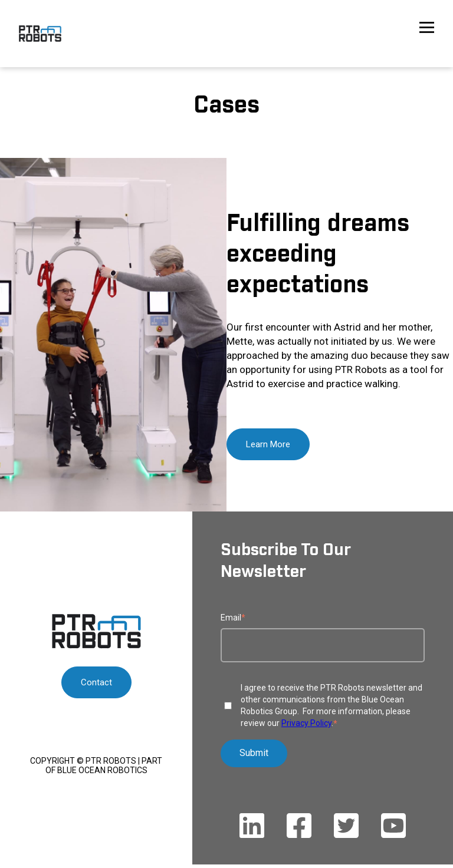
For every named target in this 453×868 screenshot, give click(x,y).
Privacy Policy (306, 723)
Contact (96, 682)
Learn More (268, 444)
